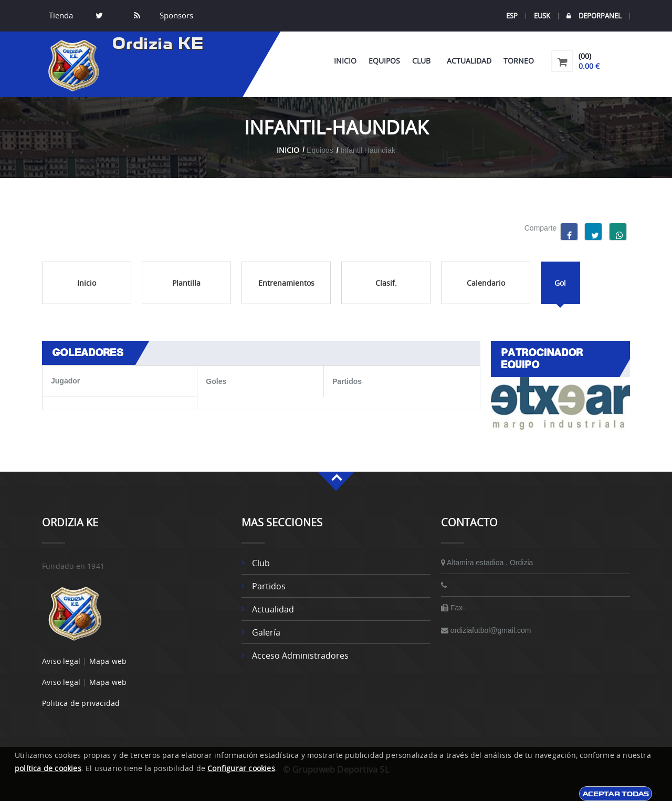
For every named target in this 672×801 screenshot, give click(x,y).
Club (423, 61)
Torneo (519, 61)
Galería (266, 632)
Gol (560, 283)
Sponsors (175, 16)
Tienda (61, 16)
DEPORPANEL (594, 16)
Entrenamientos (286, 283)
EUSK (542, 16)
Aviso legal (61, 661)
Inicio (345, 61)
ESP (512, 16)
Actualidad (469, 61)
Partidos (269, 586)
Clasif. (386, 283)
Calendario (486, 283)
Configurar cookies (241, 768)
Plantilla (186, 283)
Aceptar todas (616, 794)
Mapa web (108, 661)
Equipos (384, 61)
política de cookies (48, 768)
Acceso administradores (300, 656)
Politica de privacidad (81, 703)
